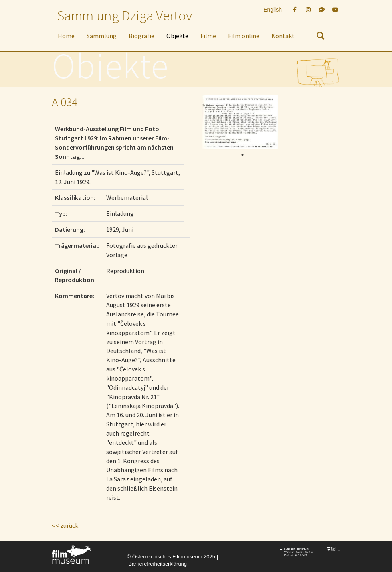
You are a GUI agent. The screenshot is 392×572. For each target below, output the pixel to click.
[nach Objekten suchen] (321, 37)
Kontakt (283, 36)
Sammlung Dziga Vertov (124, 16)
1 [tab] (242, 155)
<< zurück (65, 525)
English (273, 10)
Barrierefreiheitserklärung (158, 564)
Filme (208, 36)
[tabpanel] (240, 122)
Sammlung (102, 36)
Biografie (141, 36)
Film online (244, 36)
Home (66, 36)
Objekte (177, 36)
